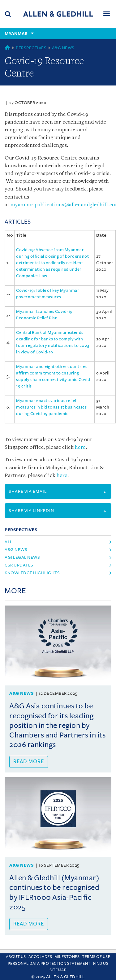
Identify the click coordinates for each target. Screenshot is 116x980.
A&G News (63, 48)
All (9, 542)
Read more (29, 762)
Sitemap (58, 970)
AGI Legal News (22, 557)
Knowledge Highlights (32, 573)
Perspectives (31, 48)
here (80, 447)
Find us (101, 964)
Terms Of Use (96, 957)
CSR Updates (19, 565)
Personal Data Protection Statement (49, 964)
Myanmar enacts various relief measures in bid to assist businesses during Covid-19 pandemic (51, 407)
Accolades (40, 957)
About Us (16, 957)
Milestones (67, 957)
